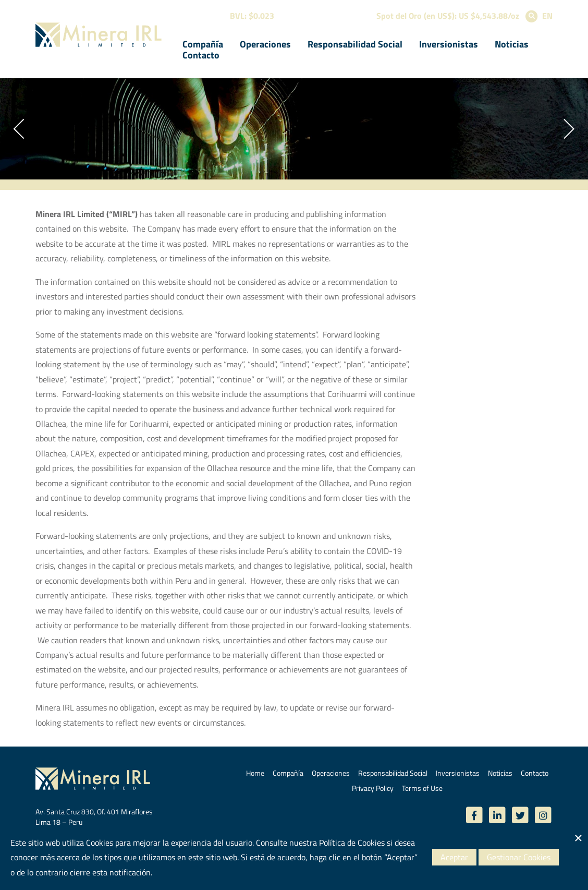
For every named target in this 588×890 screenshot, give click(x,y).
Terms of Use (422, 788)
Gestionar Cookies (519, 857)
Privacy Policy (373, 788)
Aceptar (454, 857)
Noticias (512, 44)
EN (547, 16)
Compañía (203, 44)
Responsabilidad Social (355, 44)
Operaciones (265, 44)
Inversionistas (449, 44)
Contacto (201, 55)
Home (255, 773)
